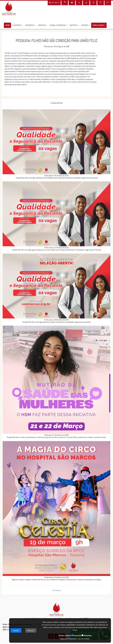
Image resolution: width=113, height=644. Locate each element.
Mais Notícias (57, 590)
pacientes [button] (30, 25)
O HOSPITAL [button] (18, 25)
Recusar (31, 630)
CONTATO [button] (86, 25)
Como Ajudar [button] (99, 25)
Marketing (86, 635)
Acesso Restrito (54, 2)
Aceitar (16, 630)
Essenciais (76, 635)
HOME (8, 25)
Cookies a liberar (65, 635)
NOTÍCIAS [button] (74, 25)
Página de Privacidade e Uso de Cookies (75, 639)
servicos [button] (43, 25)
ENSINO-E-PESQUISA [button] (59, 25)
